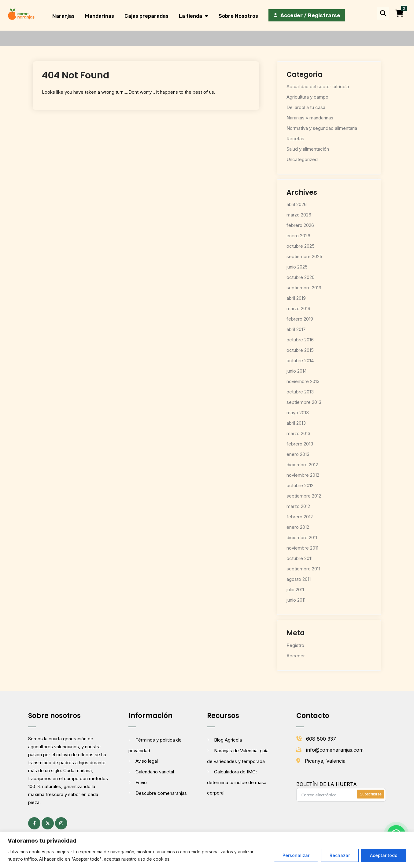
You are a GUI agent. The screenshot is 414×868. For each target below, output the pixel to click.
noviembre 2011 (302, 548)
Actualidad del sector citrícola (318, 86)
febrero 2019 (300, 319)
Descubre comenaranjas (161, 793)
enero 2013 (298, 454)
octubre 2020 (301, 277)
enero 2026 (298, 236)
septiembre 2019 (304, 288)
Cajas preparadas (146, 16)
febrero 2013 (300, 444)
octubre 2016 (300, 340)
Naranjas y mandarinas (310, 118)
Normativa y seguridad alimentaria (322, 128)
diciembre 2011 (302, 537)
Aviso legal (147, 761)
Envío (141, 782)
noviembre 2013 (303, 381)
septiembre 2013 (304, 402)
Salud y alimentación (308, 149)
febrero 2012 (300, 517)
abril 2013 (296, 423)
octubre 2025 (301, 246)
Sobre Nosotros (238, 16)
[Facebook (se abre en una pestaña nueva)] (34, 823)
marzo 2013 (298, 433)
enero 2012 (298, 527)
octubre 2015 (300, 350)
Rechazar (340, 855)
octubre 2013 (300, 392)
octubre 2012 (300, 485)
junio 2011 (296, 600)
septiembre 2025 (304, 256)
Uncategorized (302, 159)
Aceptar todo (384, 855)
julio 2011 (295, 590)
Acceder (296, 656)
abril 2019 (296, 298)
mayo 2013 (298, 413)
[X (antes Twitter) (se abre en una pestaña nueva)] (48, 823)
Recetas (295, 139)
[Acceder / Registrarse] (307, 15)
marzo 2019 (298, 308)
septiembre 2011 (303, 569)
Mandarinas (100, 16)
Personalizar (296, 855)
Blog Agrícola (228, 740)
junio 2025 (297, 267)
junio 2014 (297, 371)
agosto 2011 (299, 579)
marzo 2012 (298, 506)
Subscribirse (371, 794)
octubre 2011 (299, 558)
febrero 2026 (300, 225)
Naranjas (63, 16)
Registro (295, 645)
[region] (207, 850)
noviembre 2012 (303, 475)
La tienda (190, 16)
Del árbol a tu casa (306, 107)
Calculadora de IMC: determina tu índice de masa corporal (237, 782)
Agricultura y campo (307, 97)
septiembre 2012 (304, 496)
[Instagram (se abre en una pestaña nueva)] (61, 823)
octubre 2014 (300, 361)
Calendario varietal (155, 772)
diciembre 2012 (302, 465)
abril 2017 (296, 329)
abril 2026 (297, 204)
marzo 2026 (299, 215)
